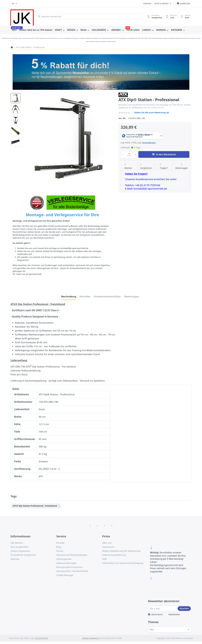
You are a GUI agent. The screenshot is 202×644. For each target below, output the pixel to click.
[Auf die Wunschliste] (128, 166)
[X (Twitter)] (97, 526)
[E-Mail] (163, 609)
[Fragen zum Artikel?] (164, 166)
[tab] (69, 296)
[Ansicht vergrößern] (69, 138)
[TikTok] (105, 526)
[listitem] (69, 138)
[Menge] (129, 154)
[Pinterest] (112, 526)
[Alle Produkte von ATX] (123, 95)
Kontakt (147, 4)
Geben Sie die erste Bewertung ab (152, 112)
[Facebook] (90, 526)
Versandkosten (149, 143)
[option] (16, 98)
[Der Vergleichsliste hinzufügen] (146, 166)
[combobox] (15, 4)
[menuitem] (14, 30)
